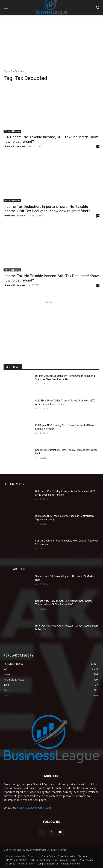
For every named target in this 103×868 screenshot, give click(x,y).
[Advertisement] (51, 41)
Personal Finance (12, 131)
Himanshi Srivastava (14, 146)
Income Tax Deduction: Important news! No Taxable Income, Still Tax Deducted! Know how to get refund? (47, 209)
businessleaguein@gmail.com (34, 808)
